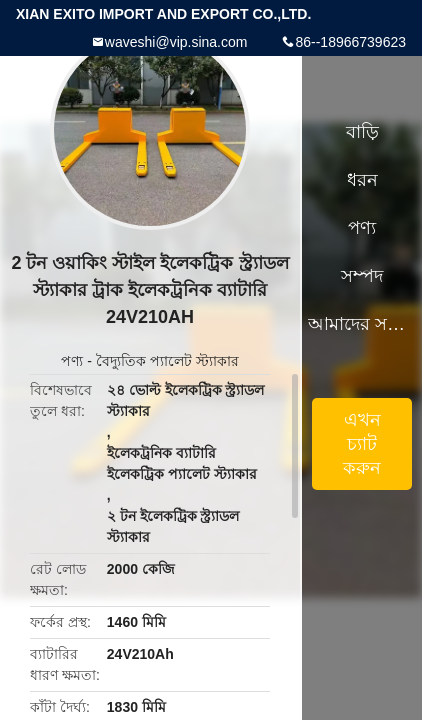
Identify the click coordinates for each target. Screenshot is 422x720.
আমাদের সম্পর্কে (362, 324)
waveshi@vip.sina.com (176, 42)
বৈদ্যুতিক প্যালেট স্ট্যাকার (167, 361)
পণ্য (72, 361)
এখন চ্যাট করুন (362, 444)
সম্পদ (362, 276)
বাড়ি (362, 132)
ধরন (362, 180)
